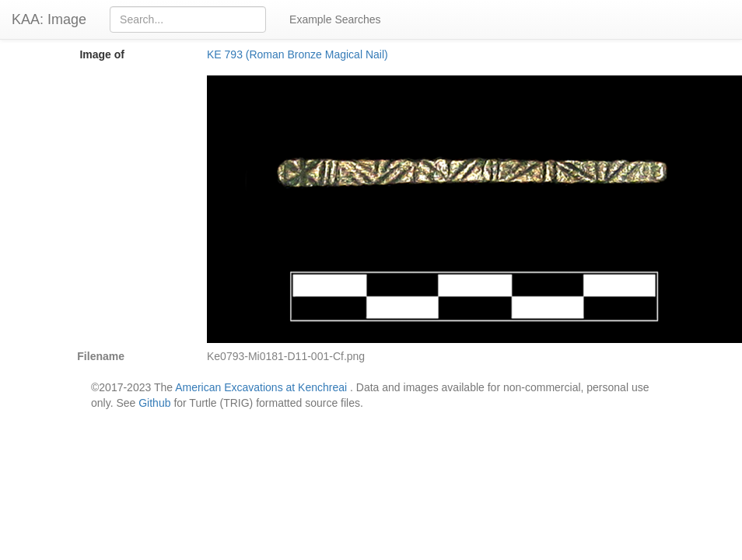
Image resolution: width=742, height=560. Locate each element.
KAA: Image (49, 19)
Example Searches (335, 19)
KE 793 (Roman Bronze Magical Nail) (297, 54)
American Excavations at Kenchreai (261, 387)
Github (154, 403)
